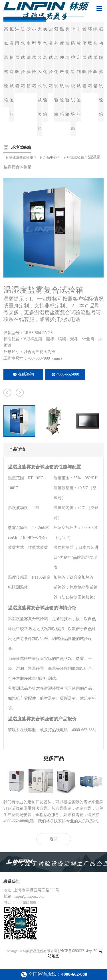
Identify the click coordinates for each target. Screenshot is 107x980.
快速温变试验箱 (21, 157)
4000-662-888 (65, 374)
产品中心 (50, 157)
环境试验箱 (75, 157)
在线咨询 (24, 374)
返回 (54, 839)
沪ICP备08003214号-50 (78, 951)
